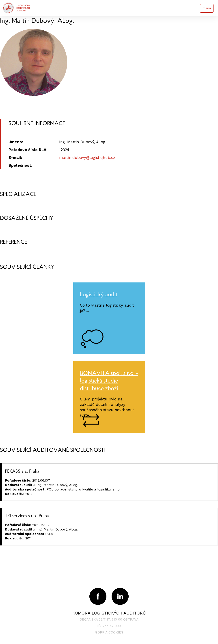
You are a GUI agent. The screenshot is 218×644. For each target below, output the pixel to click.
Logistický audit (99, 294)
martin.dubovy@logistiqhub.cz (87, 158)
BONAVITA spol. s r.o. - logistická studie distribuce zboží (109, 380)
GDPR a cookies (109, 632)
